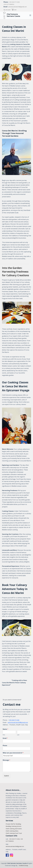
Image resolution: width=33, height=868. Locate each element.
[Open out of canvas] (30, 15)
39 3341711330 (14, 720)
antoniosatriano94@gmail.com (17, 7)
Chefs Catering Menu (12, 831)
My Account (7, 10)
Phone (5, 746)
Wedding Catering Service (14, 826)
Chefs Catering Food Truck (14, 833)
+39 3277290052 (9, 4)
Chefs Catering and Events (14, 829)
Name (5, 729)
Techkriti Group (23, 865)
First (4, 735)
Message (6, 760)
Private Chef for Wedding (13, 824)
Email (5, 738)
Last (18, 735)
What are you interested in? (13, 753)
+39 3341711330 (14, 2)
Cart (14, 10)
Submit (7, 776)
